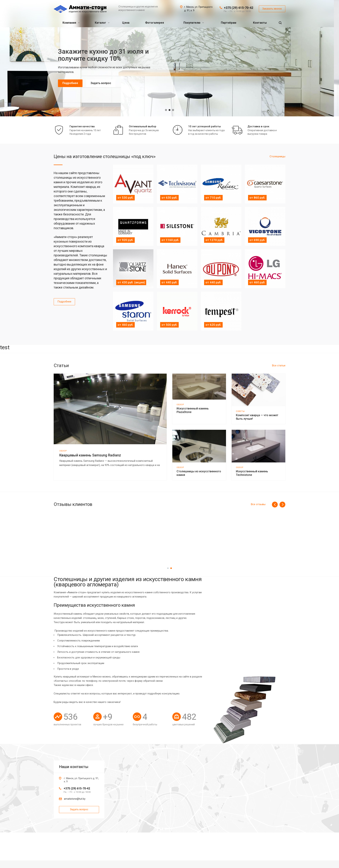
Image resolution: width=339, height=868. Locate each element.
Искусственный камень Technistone (252, 473)
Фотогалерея (154, 23)
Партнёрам (229, 23)
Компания (71, 23)
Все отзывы (258, 504)
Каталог (102, 23)
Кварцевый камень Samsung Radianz (90, 455)
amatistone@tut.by (75, 799)
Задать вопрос (106, 83)
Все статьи (279, 365)
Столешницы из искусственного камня (199, 473)
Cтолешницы (277, 156)
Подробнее (75, 83)
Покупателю (194, 23)
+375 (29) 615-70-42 (239, 8)
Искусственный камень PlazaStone (193, 410)
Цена (126, 23)
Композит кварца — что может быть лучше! (257, 417)
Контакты (260, 23)
